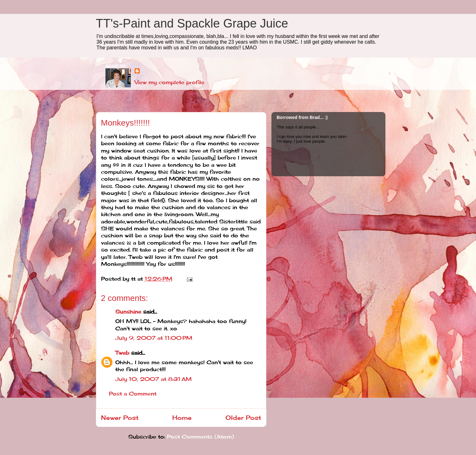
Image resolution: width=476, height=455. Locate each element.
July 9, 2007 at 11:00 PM (154, 338)
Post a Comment (133, 394)
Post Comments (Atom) (200, 437)
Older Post (243, 418)
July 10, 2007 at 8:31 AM (153, 379)
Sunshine (128, 312)
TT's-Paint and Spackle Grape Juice (192, 23)
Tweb (122, 353)
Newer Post (120, 418)
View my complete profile (169, 82)
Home (182, 418)
